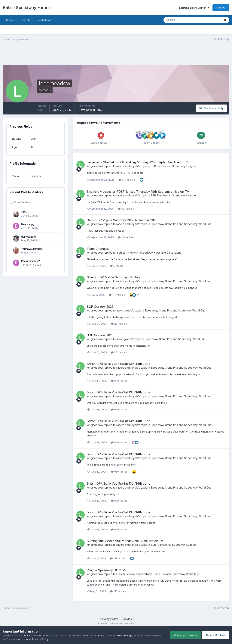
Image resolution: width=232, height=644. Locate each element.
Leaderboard (45, 20)
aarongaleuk (124, 310)
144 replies (117, 295)
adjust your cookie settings (116, 635)
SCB (24, 212)
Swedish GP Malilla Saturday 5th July (113, 277)
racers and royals (127, 166)
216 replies (118, 591)
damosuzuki (28, 237)
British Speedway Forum (26, 8)
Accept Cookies (185, 635)
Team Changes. (98, 249)
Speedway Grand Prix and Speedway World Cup (181, 224)
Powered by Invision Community (116, 623)
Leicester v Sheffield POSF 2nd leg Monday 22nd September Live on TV (138, 162)
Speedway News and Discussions (160, 253)
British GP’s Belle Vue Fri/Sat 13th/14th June (118, 364)
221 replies (119, 324)
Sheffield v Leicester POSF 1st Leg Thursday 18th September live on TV (138, 192)
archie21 (121, 253)
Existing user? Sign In (194, 8)
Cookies (127, 619)
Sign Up (221, 8)
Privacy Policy (109, 619)
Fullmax (121, 574)
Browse (11, 20)
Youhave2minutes (32, 249)
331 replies (126, 209)
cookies (27, 635)
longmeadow (95, 166)
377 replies (127, 180)
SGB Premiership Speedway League (173, 166)
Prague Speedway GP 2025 (106, 570)
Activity (26, 20)
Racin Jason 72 (31, 261)
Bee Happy (28, 224)
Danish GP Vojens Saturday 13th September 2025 (122, 220)
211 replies (126, 237)
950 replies (119, 381)
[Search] (180, 20)
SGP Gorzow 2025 (100, 307)
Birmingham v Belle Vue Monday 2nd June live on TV (125, 541)
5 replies (117, 266)
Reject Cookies (215, 635)
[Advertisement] (116, 55)
